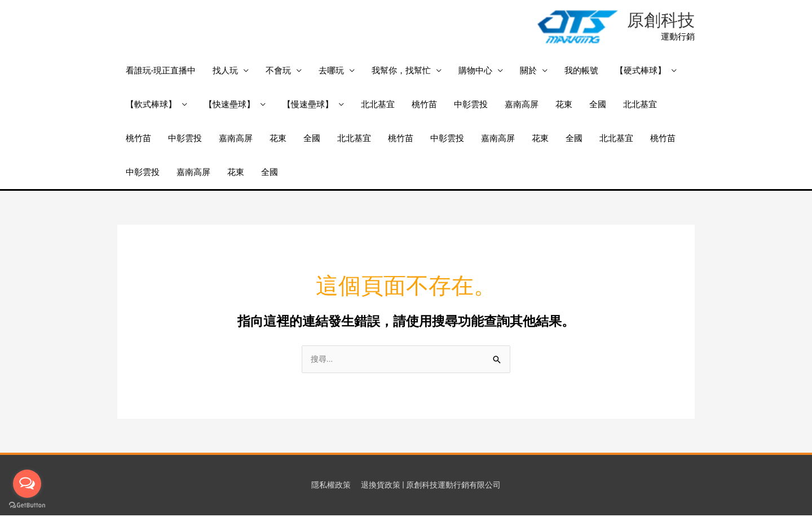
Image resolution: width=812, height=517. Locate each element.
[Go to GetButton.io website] (27, 505)
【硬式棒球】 (641, 72)
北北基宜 (378, 106)
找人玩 (225, 72)
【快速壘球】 (230, 106)
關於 (528, 72)
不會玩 (278, 72)
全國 (598, 106)
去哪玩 (331, 72)
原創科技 (660, 21)
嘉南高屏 (522, 106)
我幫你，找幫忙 (401, 72)
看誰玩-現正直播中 (161, 72)
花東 (564, 106)
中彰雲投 (471, 106)
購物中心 (475, 72)
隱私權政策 (326, 486)
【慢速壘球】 (308, 106)
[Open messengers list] (27, 484)
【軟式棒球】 (151, 106)
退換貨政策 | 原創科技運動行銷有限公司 (433, 486)
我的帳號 (581, 72)
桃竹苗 (424, 106)
